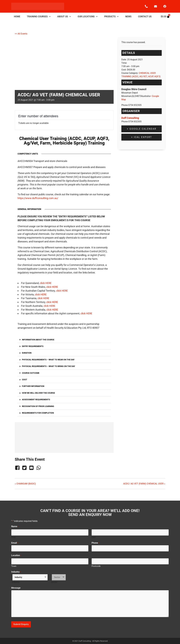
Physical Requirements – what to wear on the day (48, 360)
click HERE (46, 283)
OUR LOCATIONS (88, 17)
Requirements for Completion (38, 413)
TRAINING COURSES (39, 17)
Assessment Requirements (36, 400)
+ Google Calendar (142, 129)
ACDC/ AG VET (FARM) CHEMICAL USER (144, 484)
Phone (95, 543)
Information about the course (38, 340)
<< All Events (21, 34)
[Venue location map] (64, 437)
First (13, 537)
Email (15, 543)
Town (14, 566)
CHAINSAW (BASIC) (25, 484)
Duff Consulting (130, 118)
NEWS (128, 17)
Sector (54, 582)
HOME (17, 17)
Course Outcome (31, 373)
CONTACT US (145, 17)
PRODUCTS (111, 17)
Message (16, 588)
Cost (25, 380)
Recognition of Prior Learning (38, 406)
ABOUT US (64, 17)
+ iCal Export (142, 137)
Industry (16, 572)
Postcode (96, 566)
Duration (27, 353)
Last (94, 537)
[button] (64, 340)
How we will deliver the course (38, 393)
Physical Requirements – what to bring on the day (49, 366)
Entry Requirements (33, 346)
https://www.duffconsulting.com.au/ (38, 198)
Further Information (33, 386)
